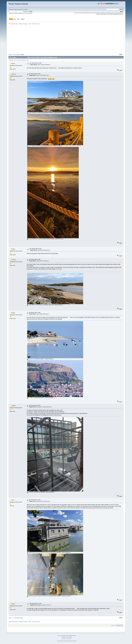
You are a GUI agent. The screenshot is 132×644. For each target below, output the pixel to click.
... (14, 54)
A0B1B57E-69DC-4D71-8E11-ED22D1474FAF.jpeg (39, 552)
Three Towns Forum (18, 4)
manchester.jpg (31, 492)
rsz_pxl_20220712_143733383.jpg (35, 305)
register (26, 9)
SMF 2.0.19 (60, 635)
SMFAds (63, 637)
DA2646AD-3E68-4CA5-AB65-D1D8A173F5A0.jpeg (39, 596)
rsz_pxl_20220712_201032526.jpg (35, 146)
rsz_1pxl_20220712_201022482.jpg (35, 239)
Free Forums (69, 637)
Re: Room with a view (36, 63)
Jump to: (113, 625)
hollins (14, 74)
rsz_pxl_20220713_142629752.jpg (35, 113)
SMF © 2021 (66, 635)
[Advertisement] (66, 40)
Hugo (13, 63)
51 (16, 54)
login (22, 9)
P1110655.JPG (31, 359)
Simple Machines (72, 635)
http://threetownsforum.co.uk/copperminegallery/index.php (110, 14)
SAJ (13, 500)
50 (15, 54)
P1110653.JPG (31, 398)
